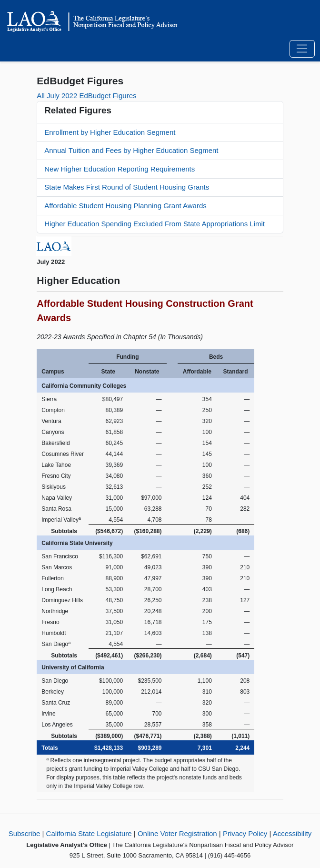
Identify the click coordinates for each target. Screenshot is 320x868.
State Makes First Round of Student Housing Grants (127, 187)
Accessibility (292, 833)
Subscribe (25, 833)
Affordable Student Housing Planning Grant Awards (125, 206)
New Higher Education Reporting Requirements (120, 169)
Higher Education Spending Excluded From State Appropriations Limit (155, 224)
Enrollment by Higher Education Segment (110, 132)
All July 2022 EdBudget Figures (86, 96)
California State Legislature (89, 833)
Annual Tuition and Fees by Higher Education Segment (131, 150)
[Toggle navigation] (302, 49)
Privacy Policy (245, 833)
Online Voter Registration (177, 833)
